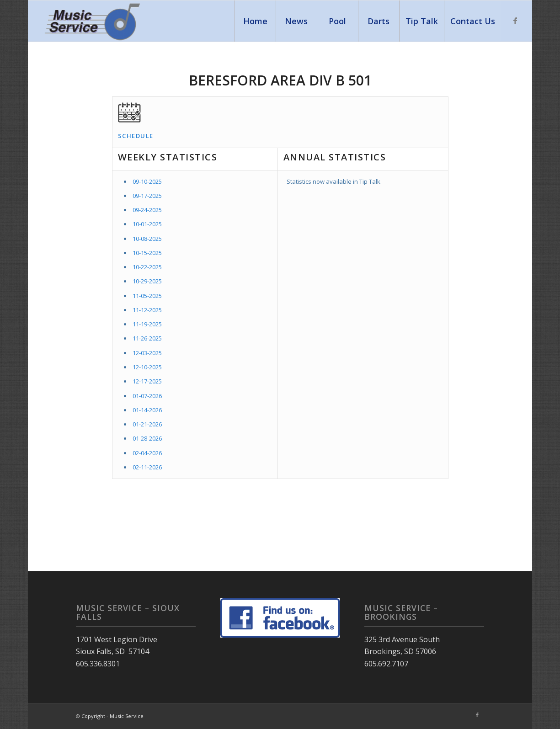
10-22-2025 (147, 267)
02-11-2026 (147, 467)
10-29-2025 (147, 281)
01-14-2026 (147, 410)
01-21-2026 (147, 424)
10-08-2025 (147, 239)
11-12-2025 (147, 310)
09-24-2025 (147, 210)
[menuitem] (255, 21)
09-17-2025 (147, 196)
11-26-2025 (147, 338)
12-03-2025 (147, 353)
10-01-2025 (147, 224)
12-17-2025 (147, 381)
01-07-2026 (147, 396)
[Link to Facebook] (515, 21)
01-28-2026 (147, 438)
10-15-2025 (147, 253)
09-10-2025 (147, 181)
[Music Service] (93, 21)
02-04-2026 (147, 453)
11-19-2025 (147, 324)
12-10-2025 (147, 367)
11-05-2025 (147, 296)
